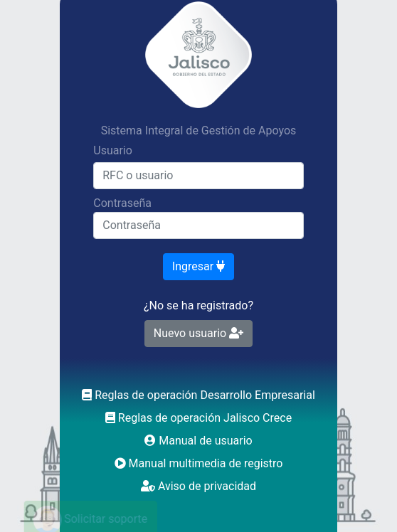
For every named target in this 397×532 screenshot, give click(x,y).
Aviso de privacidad (198, 486)
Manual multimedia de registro (199, 463)
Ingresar (198, 266)
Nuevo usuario (198, 333)
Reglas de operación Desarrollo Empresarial (198, 395)
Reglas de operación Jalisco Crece (198, 418)
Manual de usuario (198, 441)
